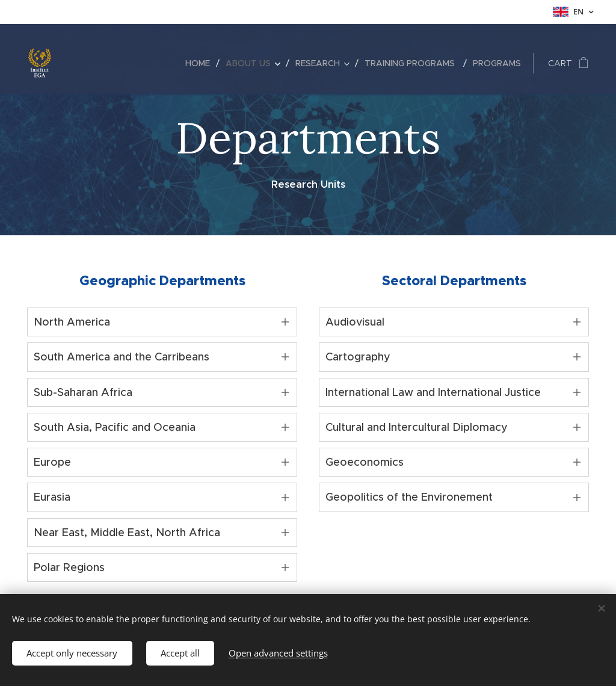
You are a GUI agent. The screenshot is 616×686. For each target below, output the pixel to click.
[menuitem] (201, 63)
